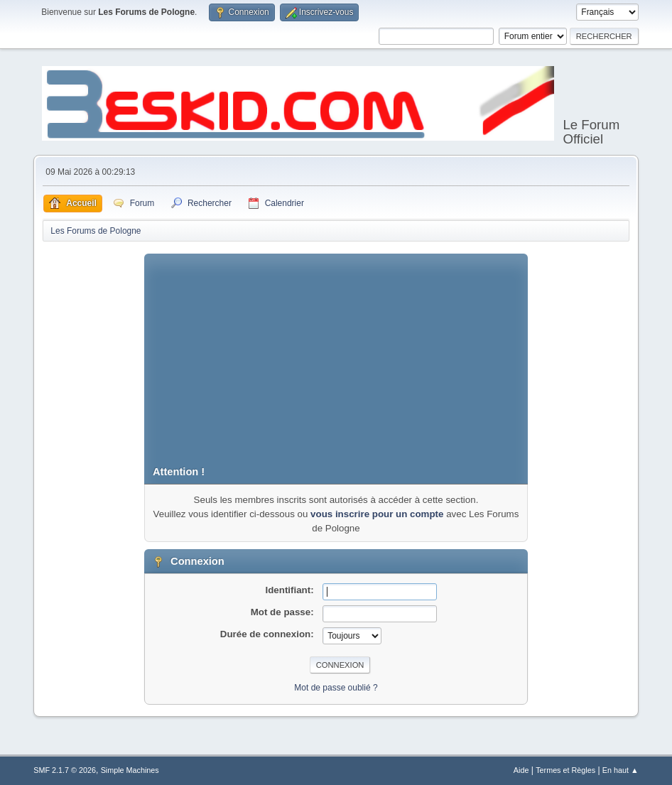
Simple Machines (130, 770)
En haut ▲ (620, 770)
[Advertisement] (336, 353)
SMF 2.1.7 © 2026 (65, 770)
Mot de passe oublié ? (336, 688)
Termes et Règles (565, 770)
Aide (521, 770)
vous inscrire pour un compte (377, 514)
